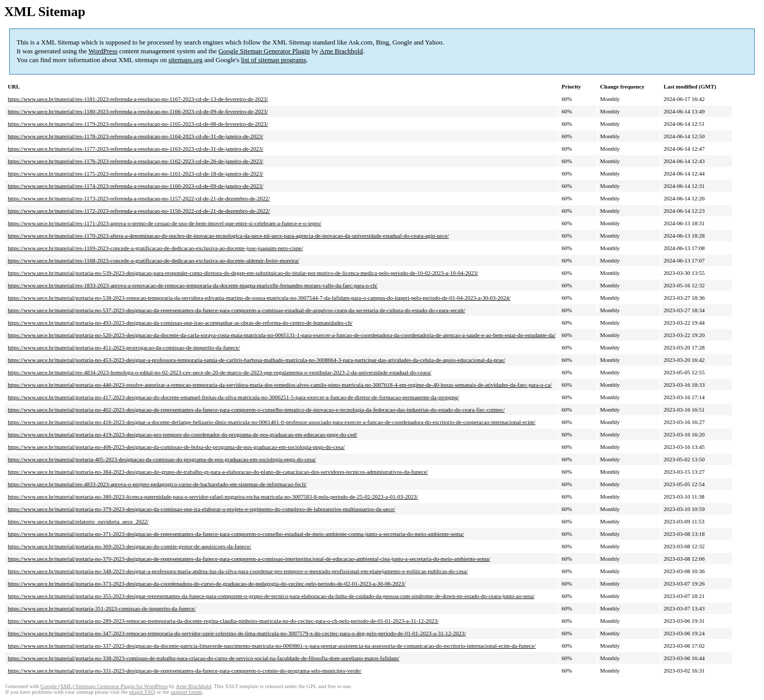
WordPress (103, 51)
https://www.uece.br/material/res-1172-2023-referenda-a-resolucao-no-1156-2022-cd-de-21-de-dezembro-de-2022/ (139, 211)
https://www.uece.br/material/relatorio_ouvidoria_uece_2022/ (78, 521)
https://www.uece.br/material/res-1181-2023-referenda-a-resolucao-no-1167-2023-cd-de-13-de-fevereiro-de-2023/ (138, 99)
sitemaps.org (185, 60)
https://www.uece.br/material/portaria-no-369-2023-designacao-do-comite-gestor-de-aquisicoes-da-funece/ (129, 546)
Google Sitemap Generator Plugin (264, 51)
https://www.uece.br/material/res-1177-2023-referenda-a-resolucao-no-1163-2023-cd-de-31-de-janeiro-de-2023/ (135, 149)
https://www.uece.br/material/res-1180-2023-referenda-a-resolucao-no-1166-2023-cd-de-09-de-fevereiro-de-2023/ (138, 111)
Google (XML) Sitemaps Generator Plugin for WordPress (104, 686)
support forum (186, 692)
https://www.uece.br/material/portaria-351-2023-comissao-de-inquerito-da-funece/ (102, 608)
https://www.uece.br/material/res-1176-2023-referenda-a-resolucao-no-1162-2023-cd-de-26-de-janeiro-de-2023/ (135, 161)
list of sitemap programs (273, 60)
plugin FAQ (142, 692)
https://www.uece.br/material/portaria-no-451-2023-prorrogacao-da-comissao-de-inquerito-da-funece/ (124, 347)
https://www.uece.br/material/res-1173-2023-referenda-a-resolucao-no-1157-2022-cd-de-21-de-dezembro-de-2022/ (139, 198)
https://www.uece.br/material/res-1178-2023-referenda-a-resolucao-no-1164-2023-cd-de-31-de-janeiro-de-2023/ (135, 136)
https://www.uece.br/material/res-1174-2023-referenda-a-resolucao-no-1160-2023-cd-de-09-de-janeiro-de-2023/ (135, 186)
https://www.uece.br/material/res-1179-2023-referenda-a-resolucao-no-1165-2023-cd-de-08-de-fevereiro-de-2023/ (138, 124)
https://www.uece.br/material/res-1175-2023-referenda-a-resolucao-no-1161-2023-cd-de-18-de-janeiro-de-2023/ (135, 173)
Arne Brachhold (341, 51)
